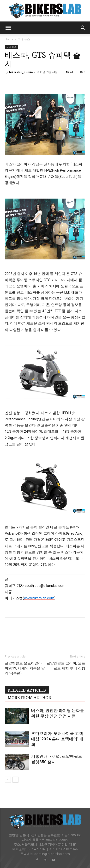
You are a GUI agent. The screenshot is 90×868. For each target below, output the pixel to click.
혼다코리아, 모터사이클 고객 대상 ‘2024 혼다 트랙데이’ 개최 (57, 739)
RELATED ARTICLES (27, 690)
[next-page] (15, 780)
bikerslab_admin (21, 72)
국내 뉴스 (24, 39)
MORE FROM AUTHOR (29, 698)
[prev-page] (8, 780)
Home (9, 39)
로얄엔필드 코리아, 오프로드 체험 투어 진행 (66, 666)
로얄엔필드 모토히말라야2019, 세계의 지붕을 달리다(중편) (25, 668)
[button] (8, 28)
